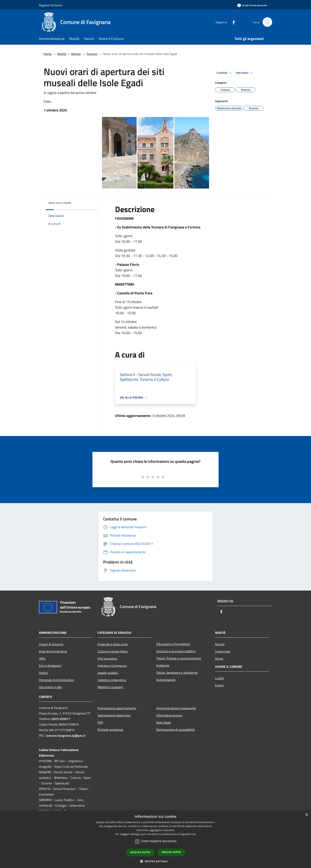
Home (48, 54)
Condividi (225, 73)
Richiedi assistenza (110, 730)
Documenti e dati (50, 687)
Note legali (164, 722)
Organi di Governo (51, 644)
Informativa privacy (169, 715)
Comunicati (223, 651)
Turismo (92, 54)
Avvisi (219, 658)
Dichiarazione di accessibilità (176, 730)
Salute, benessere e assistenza (177, 673)
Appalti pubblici (108, 673)
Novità (62, 54)
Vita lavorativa (107, 658)
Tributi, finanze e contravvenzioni (179, 658)
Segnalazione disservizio (114, 715)
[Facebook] (232, 22)
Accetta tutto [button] (140, 852)
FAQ (100, 722)
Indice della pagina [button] (60, 203)
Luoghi (220, 678)
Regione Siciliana (50, 5)
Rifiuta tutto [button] (171, 852)
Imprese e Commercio (112, 666)
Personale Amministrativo (56, 680)
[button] (155, 861)
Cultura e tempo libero (113, 651)
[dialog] (155, 839)
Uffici (42, 658)
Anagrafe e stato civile (113, 644)
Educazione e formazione (173, 644)
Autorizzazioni (166, 680)
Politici (43, 673)
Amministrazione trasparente (176, 708)
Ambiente (163, 665)
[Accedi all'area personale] (252, 5)
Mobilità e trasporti (110, 687)
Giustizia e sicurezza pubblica (176, 651)
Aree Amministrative (53, 651)
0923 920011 (61, 719)
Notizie (76, 54)
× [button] (307, 815)
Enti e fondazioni (50, 666)
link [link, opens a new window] (194, 834)
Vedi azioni (245, 73)
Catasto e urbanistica (112, 680)
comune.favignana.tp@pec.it (66, 736)
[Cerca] (267, 22)
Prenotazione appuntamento (117, 708)
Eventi (219, 685)
